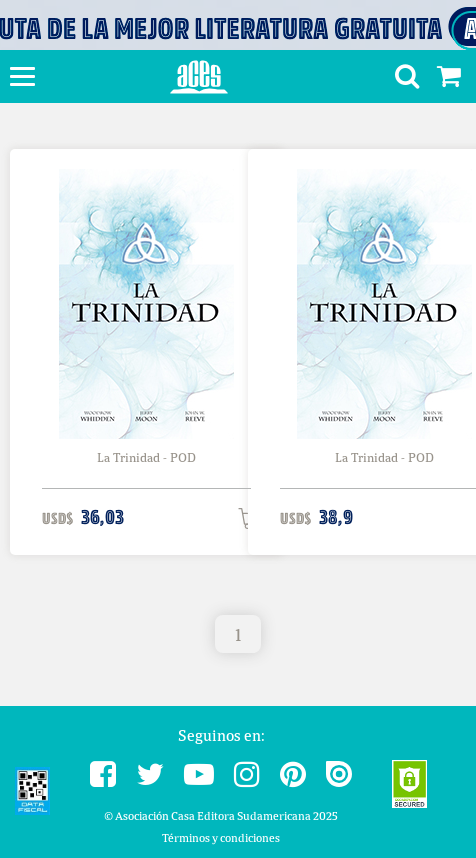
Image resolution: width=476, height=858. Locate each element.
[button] (399, 79)
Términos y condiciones (221, 837)
